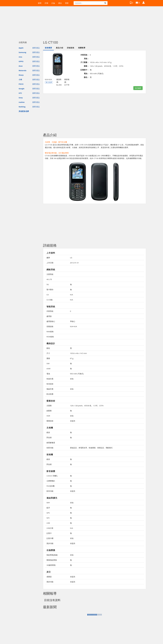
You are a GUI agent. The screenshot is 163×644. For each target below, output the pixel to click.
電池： (86, 73)
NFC (48, 518)
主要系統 (50, 274)
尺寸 (48, 353)
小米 (20, 79)
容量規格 (50, 326)
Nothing (22, 107)
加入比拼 (49, 82)
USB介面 (50, 528)
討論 (53, 3)
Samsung (22, 52)
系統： (86, 59)
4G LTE (49, 279)
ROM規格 (50, 337)
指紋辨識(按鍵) (52, 555)
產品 (60, 3)
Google (22, 89)
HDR (48, 416)
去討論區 (138, 88)
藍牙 (48, 508)
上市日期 (50, 263)
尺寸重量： (85, 62)
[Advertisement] (81, 22)
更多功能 (50, 543)
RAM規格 (50, 332)
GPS (48, 513)
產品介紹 (60, 48)
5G (48, 284)
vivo (20, 57)
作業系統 (50, 311)
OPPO (21, 61)
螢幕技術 (50, 421)
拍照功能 (50, 448)
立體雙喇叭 (51, 481)
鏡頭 (48, 432)
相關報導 (82, 48)
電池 (48, 374)
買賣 (67, 3)
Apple (21, 48)
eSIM (48, 369)
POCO (21, 84)
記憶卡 (49, 533)
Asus (21, 66)
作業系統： (85, 55)
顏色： (86, 77)
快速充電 (50, 379)
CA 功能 (50, 300)
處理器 (49, 316)
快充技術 (50, 384)
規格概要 (48, 48)
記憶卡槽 (50, 538)
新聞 (40, 3)
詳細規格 (71, 48)
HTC (20, 93)
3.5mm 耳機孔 (52, 476)
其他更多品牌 (24, 111)
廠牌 (48, 258)
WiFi (48, 503)
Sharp (21, 75)
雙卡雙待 (50, 290)
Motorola (22, 70)
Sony (21, 98)
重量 (48, 358)
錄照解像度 (51, 443)
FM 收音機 (50, 486)
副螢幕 (49, 411)
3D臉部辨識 (51, 565)
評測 (46, 3)
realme (22, 102)
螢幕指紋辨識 (52, 560)
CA (48, 295)
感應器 (49, 577)
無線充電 (50, 389)
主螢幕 (49, 406)
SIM (48, 363)
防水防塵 (50, 394)
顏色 (48, 348)
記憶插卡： (85, 70)
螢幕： (86, 66)
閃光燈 (49, 437)
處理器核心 (51, 321)
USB (48, 523)
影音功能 (50, 491)
